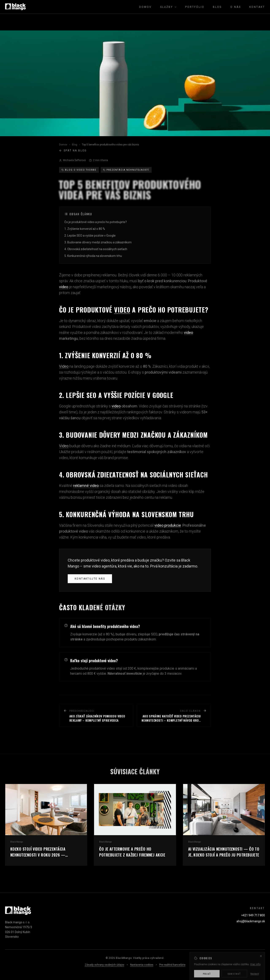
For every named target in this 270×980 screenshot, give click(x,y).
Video (64, 366)
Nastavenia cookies (142, 965)
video (64, 287)
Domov (145, 7)
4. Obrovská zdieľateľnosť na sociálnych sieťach (96, 249)
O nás (236, 7)
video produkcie (168, 525)
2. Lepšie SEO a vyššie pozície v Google (90, 236)
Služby (168, 7)
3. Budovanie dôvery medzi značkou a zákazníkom (98, 243)
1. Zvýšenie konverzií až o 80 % (85, 229)
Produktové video (87, 327)
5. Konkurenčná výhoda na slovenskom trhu (93, 256)
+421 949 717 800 (253, 915)
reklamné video (86, 486)
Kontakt (257, 7)
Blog (217, 7)
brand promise (116, 458)
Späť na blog (73, 151)
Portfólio (195, 7)
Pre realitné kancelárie (172, 965)
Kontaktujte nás (90, 579)
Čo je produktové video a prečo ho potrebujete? (96, 222)
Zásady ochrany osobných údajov (105, 965)
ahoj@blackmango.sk (251, 921)
